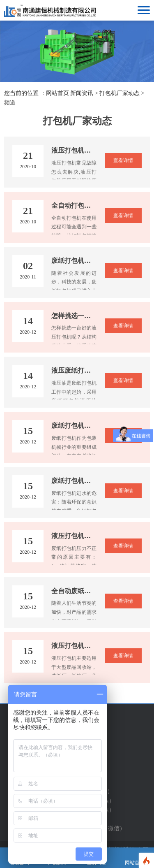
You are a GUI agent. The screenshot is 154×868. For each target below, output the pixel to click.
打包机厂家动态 (120, 93)
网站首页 (57, 93)
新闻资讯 (82, 93)
